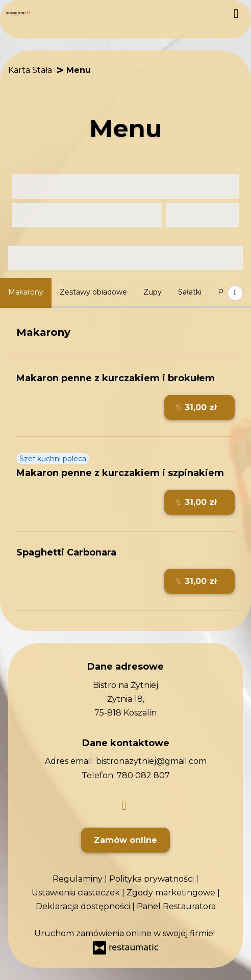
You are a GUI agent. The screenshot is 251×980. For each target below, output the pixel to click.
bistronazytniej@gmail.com (151, 761)
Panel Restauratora (176, 906)
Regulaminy (79, 879)
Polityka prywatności (153, 879)
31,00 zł (197, 407)
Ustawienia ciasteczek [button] (77, 893)
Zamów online (125, 840)
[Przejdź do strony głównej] (19, 14)
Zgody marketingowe (172, 893)
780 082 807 (143, 775)
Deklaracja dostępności (84, 906)
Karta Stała (30, 70)
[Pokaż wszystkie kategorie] (235, 293)
